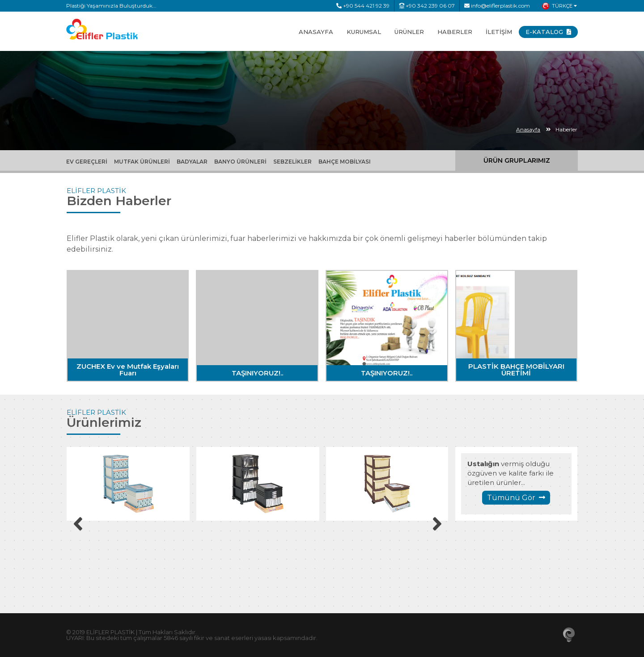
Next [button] (437, 524)
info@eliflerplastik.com (497, 6)
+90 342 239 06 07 (427, 6)
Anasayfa (528, 129)
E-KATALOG (548, 32)
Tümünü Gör (516, 498)
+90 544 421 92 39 (363, 6)
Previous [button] (78, 524)
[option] (128, 484)
